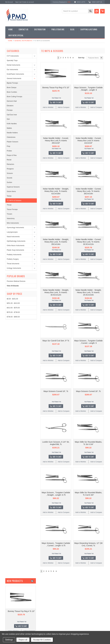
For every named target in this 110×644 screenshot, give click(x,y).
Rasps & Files (12, 155)
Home (10, 41)
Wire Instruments (13, 223)
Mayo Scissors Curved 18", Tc (56, 326)
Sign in (18, 2)
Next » (73, 58)
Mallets (9, 128)
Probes (9, 151)
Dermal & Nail (12, 101)
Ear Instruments (12, 70)
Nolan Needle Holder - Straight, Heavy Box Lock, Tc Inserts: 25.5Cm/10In (88, 246)
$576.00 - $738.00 (13, 312)
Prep (8, 146)
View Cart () (97, 2)
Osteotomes (11, 137)
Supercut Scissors (13, 187)
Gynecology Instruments (15, 228)
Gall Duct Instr (12, 115)
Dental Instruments (13, 65)
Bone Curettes (12, 92)
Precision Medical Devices (16, 281)
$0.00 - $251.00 (12, 299)
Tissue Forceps (12, 209)
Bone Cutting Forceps (14, 97)
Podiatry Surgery (13, 259)
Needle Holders (12, 133)
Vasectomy (11, 218)
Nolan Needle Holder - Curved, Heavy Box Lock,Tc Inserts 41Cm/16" (88, 122)
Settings (9, 640)
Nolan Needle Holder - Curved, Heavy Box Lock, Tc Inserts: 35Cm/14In (88, 163)
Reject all (23, 640)
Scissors (10, 173)
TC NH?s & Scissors (14, 201)
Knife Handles (12, 124)
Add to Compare (64, 98)
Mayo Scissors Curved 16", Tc (88, 326)
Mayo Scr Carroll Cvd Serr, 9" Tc (56, 285)
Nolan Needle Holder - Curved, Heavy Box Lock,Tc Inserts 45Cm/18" (56, 122)
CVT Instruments (13, 56)
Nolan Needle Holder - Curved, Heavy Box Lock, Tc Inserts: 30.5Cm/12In (88, 204)
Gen (8, 119)
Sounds (9, 178)
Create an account (28, 2)
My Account (9, 2)
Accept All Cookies (42, 640)
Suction (9, 182)
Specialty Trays (12, 60)
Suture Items (11, 191)
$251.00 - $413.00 (13, 303)
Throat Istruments (13, 264)
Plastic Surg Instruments (15, 250)
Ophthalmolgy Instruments (16, 241)
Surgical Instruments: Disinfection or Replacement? (80, 607)
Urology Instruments (14, 268)
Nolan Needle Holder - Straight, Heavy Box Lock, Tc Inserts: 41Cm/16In (56, 163)
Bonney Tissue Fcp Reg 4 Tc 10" (56, 78)
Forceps (10, 110)
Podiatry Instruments (14, 255)
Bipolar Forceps (12, 83)
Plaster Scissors (12, 142)
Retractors (10, 164)
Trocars (9, 214)
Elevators (10, 106)
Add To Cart (57, 93)
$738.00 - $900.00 (13, 317)
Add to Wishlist (48, 98)
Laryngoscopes (12, 232)
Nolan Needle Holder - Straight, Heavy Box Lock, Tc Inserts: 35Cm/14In (56, 204)
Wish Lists (81, 2)
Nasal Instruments (13, 237)
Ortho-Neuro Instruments (16, 246)
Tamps (9, 196)
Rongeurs (10, 169)
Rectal (9, 160)
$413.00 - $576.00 (13, 308)
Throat (9, 205)
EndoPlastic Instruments (15, 74)
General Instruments (23, 41)
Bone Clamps (12, 88)
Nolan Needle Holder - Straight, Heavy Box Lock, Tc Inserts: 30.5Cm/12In (56, 246)
